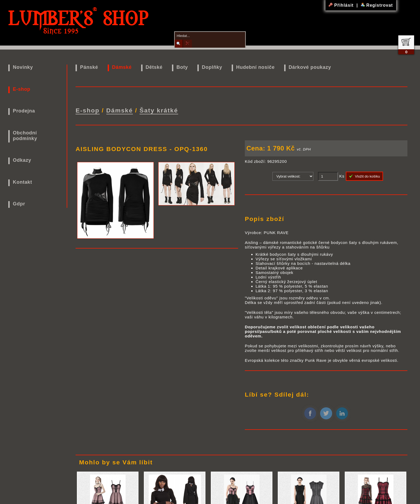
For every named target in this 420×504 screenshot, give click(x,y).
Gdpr (19, 204)
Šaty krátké (159, 110)
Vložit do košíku (365, 176)
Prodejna (24, 111)
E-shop (22, 89)
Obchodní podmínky (25, 136)
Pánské (89, 67)
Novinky (23, 67)
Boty (182, 67)
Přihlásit (342, 5)
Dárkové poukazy (310, 67)
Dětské (154, 67)
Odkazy (22, 160)
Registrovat (377, 5)
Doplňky (212, 67)
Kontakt (22, 182)
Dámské (122, 67)
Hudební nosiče (256, 67)
